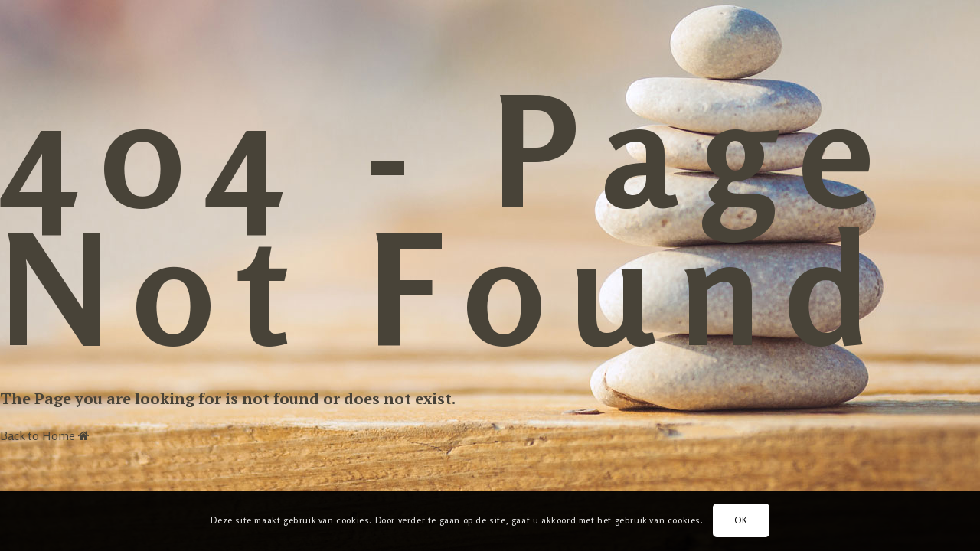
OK (741, 520)
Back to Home (45, 435)
